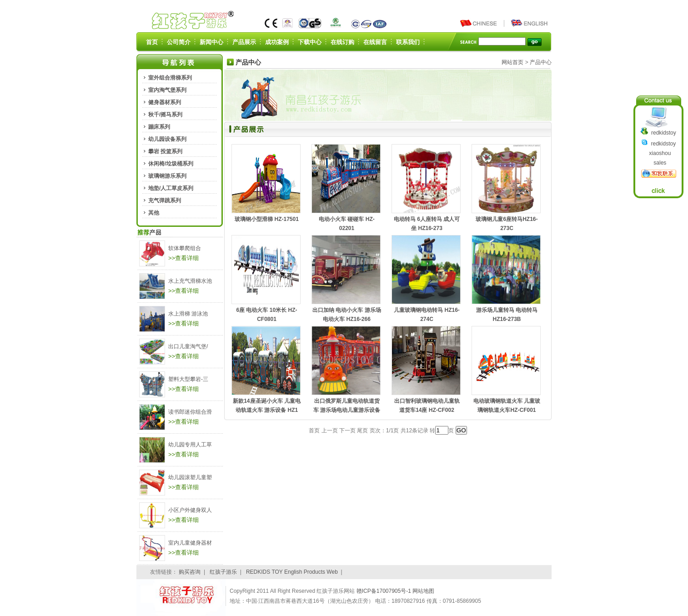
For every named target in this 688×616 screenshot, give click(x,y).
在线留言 (375, 42)
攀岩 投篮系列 (165, 151)
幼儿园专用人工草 (190, 445)
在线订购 (342, 42)
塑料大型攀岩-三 (188, 379)
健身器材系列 (165, 102)
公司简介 (179, 42)
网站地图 (423, 591)
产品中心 (541, 62)
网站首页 (512, 62)
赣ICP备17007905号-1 (384, 591)
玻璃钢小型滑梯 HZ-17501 (267, 219)
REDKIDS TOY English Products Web (292, 572)
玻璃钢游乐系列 (167, 176)
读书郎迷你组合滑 (190, 412)
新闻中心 (211, 42)
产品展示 (244, 42)
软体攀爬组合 (185, 248)
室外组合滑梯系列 (170, 78)
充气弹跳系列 (165, 200)
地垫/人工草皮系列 (171, 188)
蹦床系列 (159, 127)
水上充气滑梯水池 (190, 281)
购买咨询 (190, 572)
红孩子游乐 (223, 572)
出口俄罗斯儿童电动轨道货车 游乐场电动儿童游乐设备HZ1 (347, 410)
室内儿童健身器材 (190, 543)
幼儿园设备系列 (167, 139)
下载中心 (310, 42)
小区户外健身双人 (190, 510)
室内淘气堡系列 (167, 90)
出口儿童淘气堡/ (188, 346)
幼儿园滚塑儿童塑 (190, 477)
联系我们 (408, 42)
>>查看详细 (183, 258)
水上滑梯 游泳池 (188, 314)
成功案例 (277, 42)
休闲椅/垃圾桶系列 (171, 164)
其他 (154, 213)
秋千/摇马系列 (165, 115)
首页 (152, 42)
